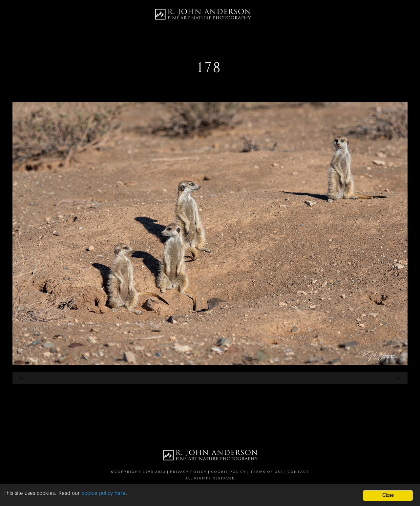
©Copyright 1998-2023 (138, 472)
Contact (298, 472)
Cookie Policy (229, 472)
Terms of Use (267, 472)
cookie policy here (104, 493)
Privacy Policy (188, 472)
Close (388, 495)
